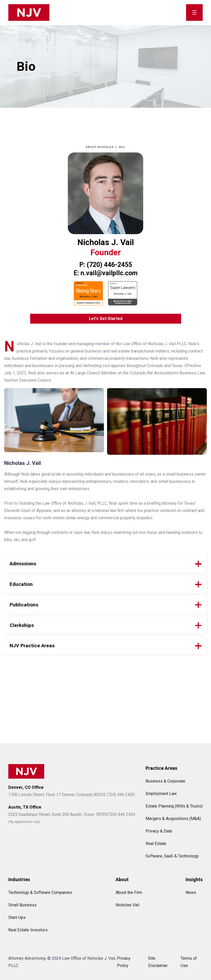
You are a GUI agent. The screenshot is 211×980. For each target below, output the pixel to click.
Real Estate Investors (28, 930)
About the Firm (129, 892)
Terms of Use (189, 962)
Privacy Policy (124, 962)
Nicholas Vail (127, 905)
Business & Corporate (165, 781)
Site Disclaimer (158, 962)
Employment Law (161, 794)
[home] (29, 12)
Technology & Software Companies (40, 892)
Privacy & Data (159, 831)
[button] (194, 12)
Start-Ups (17, 917)
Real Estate (156, 844)
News (191, 892)
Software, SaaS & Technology (172, 856)
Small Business (22, 905)
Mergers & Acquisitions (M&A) (173, 819)
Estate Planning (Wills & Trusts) (174, 806)
